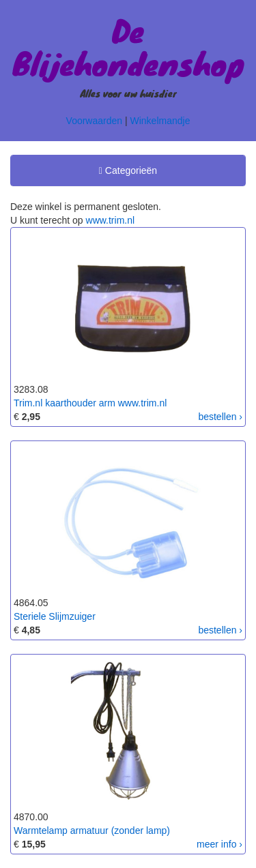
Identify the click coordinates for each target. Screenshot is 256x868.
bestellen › (220, 417)
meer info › (219, 844)
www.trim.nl (111, 220)
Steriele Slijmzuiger (55, 616)
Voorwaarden (95, 121)
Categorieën (128, 173)
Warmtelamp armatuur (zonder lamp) (92, 830)
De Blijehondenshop (128, 46)
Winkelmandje (160, 121)
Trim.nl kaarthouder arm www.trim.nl (90, 403)
